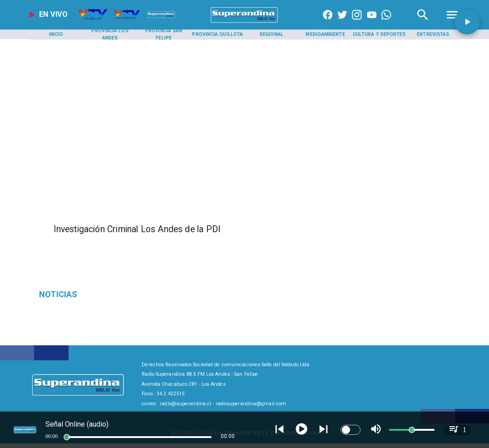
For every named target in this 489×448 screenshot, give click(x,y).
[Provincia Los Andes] (110, 35)
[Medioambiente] (326, 35)
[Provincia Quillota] (217, 35)
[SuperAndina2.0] (244, 23)
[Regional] (272, 35)
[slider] (67, 437)
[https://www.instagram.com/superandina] (357, 23)
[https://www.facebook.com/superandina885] (328, 23)
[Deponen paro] (108, 294)
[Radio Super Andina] (423, 23)
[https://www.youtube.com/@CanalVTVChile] (372, 23)
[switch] (351, 430)
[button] (467, 22)
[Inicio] (56, 35)
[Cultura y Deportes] (379, 35)
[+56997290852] (386, 23)
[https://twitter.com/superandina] (342, 23)
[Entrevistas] (433, 35)
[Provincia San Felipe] (164, 35)
